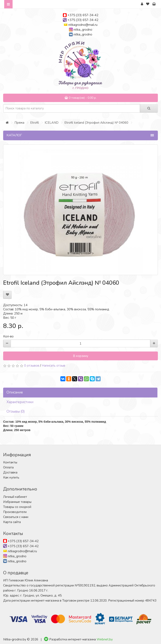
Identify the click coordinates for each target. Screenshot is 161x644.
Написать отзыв (53, 366)
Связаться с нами (16, 517)
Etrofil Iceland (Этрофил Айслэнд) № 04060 (96, 123)
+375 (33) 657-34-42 (83, 15)
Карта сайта (12, 522)
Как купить (11, 477)
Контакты (10, 462)
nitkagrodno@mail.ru (83, 25)
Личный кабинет (15, 497)
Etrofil (34, 123)
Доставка (10, 472)
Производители (15, 512)
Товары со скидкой (17, 507)
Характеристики (20, 402)
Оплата (8, 467)
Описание (15, 392)
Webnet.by (105, 639)
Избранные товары (17, 502)
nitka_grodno (83, 30)
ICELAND (52, 123)
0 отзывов (32, 366)
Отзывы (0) (16, 411)
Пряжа (19, 123)
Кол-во (8, 336)
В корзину (81, 356)
